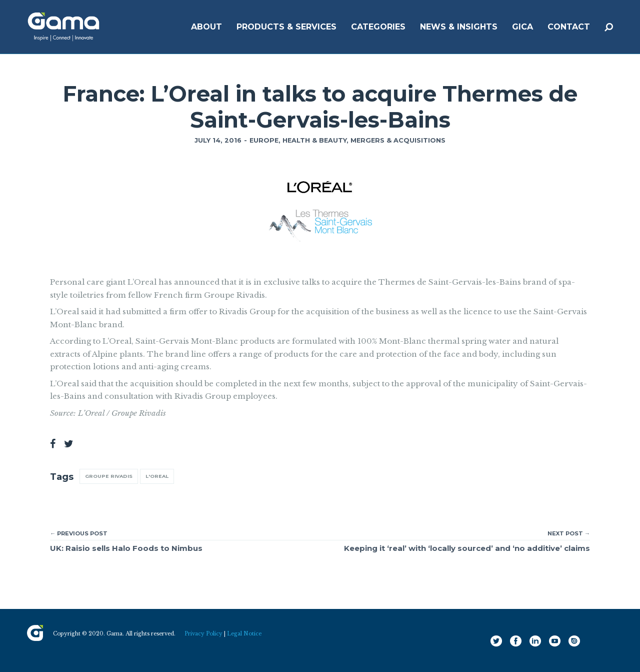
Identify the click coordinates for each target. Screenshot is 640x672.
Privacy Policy (203, 634)
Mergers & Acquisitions (398, 140)
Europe (264, 140)
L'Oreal (157, 476)
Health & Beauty (314, 140)
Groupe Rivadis (109, 476)
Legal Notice (244, 634)
